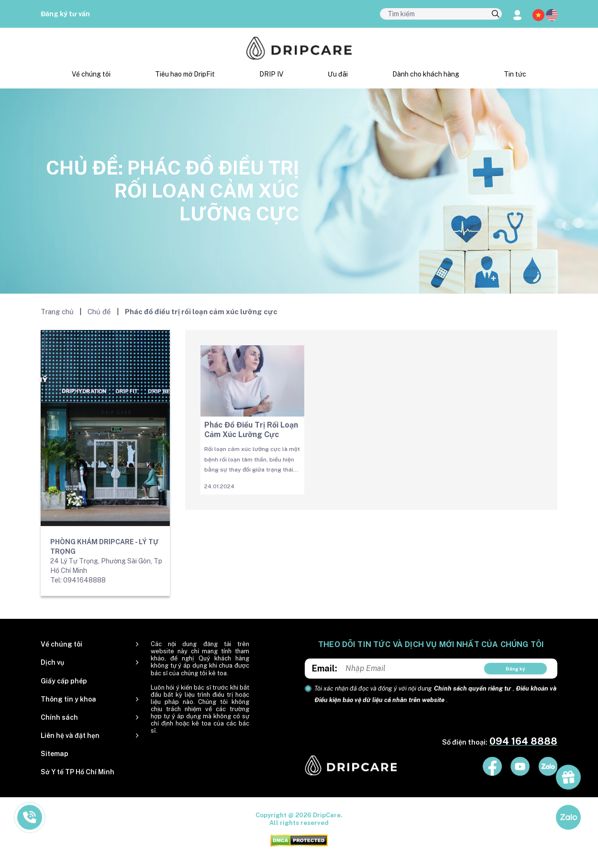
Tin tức (515, 74)
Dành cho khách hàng (426, 74)
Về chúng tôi (91, 74)
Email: (325, 668)
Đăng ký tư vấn (65, 14)
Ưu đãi (338, 74)
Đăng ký (515, 669)
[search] (496, 14)
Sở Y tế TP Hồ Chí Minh (78, 772)
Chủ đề (99, 312)
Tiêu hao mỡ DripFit (185, 74)
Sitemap (55, 754)
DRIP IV (271, 74)
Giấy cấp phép (64, 681)
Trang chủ (57, 312)
